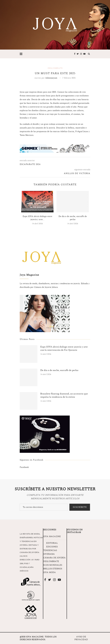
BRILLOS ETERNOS (53, 569)
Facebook (24, 467)
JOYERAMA (49, 554)
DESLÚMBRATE (51, 561)
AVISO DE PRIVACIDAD (81, 638)
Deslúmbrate (55, 68)
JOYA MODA (49, 572)
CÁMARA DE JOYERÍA (54, 558)
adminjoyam (51, 78)
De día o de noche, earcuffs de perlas (73, 218)
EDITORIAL (52, 543)
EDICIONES (52, 547)
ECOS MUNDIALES (53, 565)
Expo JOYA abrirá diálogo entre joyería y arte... (37, 218)
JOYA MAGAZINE (52, 536)
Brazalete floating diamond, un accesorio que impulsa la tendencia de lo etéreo (64, 395)
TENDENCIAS (50, 550)
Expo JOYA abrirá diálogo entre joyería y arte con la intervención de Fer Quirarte (64, 348)
